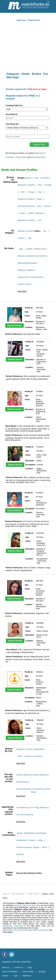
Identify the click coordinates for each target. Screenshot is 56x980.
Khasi (39, 206)
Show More (22, 291)
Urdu (40, 192)
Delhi (20, 756)
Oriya (40, 185)
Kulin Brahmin (41, 256)
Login (15, 976)
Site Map (42, 972)
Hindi (37, 178)
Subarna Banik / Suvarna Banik (30, 277)
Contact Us (19, 967)
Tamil (23, 192)
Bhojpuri (31, 199)
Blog (30, 967)
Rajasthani (22, 220)
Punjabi (48, 185)
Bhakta (20, 833)
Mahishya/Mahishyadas (27, 263)
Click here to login (37, 89)
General (32, 840)
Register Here (34, 20)
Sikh (30, 238)
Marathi (31, 185)
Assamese (22, 199)
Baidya (30, 249)
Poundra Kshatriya (24, 847)
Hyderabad (39, 749)
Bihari (39, 199)
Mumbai (28, 756)
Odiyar (40, 840)
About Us (6, 967)
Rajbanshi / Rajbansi (26, 270)
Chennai (29, 749)
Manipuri (40, 213)
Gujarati (28, 178)
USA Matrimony (22, 808)
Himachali (21, 206)
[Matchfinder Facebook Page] (5, 955)
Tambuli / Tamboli (24, 284)
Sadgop (36, 847)
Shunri (44, 847)
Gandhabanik (21, 840)
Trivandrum (38, 756)
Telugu (31, 192)
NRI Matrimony (22, 782)
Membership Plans (38, 157)
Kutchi (23, 213)
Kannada (45, 178)
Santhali (31, 220)
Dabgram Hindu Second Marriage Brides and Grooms (27, 930)
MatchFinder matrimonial (13, 926)
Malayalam (22, 185)
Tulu (40, 220)
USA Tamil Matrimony (25, 815)
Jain (45, 231)
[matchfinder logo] (29, 6)
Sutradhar (20, 854)
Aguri (21, 249)
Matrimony (27, 976)
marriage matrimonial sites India (27, 905)
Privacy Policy (21, 157)
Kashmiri (30, 206)
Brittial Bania (30, 833)
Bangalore (20, 749)
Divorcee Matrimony (24, 775)
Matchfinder (27, 962)
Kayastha (30, 256)
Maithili (31, 213)
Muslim (21, 238)
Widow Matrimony (40, 775)
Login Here (21, 20)
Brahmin (21, 256)
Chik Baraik (41, 833)
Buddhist (21, 231)
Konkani (48, 206)
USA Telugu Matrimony (39, 808)
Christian (30, 231)
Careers (5, 976)
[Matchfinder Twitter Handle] (12, 955)
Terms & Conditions (10, 972)
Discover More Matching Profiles (29, 873)
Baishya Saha (40, 249)
